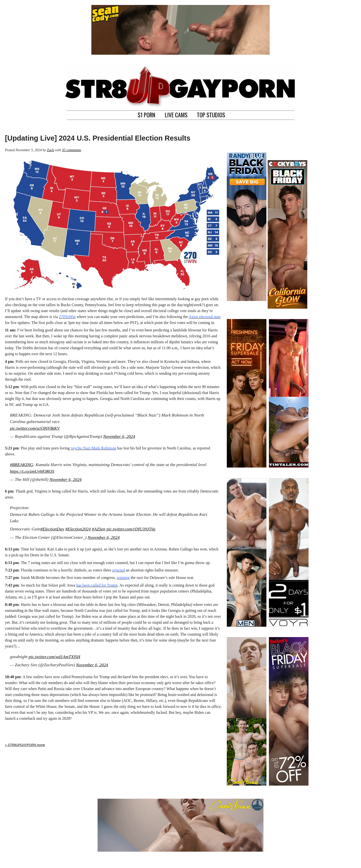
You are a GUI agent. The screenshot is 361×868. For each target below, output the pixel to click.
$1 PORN (146, 114)
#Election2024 (78, 529)
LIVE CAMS (176, 114)
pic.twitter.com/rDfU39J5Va (131, 529)
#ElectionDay (52, 529)
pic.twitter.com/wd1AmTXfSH (54, 657)
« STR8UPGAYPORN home (25, 745)
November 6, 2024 (119, 436)
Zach (50, 150)
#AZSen (99, 529)
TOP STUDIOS (211, 114)
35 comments (71, 150)
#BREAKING (22, 465)
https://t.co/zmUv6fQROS (32, 471)
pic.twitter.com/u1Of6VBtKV (35, 428)
